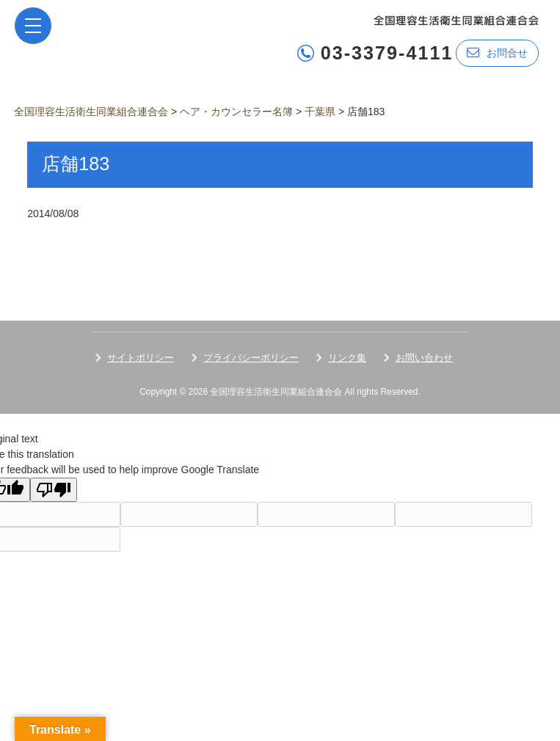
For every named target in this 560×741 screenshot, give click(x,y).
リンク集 (347, 358)
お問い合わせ (424, 358)
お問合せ (497, 52)
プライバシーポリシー (251, 358)
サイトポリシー (141, 358)
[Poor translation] (54, 490)
